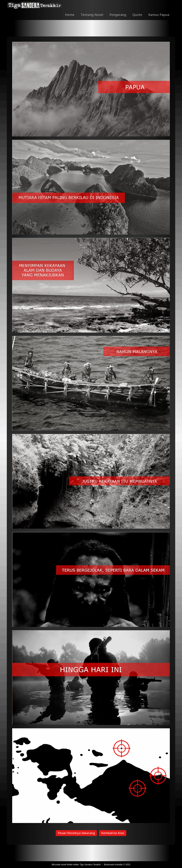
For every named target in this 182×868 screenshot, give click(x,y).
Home (70, 15)
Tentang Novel (92, 15)
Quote (137, 15)
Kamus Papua (159, 15)
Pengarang (118, 15)
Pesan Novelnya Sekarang (76, 833)
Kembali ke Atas (113, 833)
